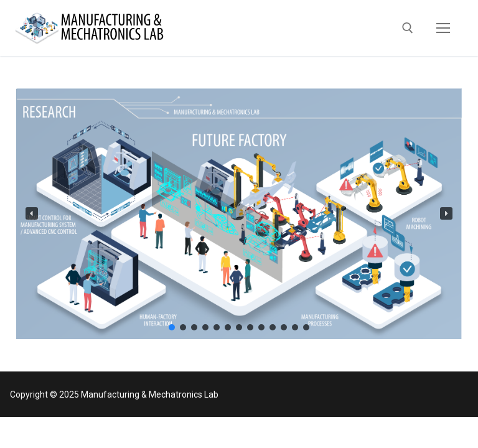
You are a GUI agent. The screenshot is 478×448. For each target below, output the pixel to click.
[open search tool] (408, 28)
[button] (32, 213)
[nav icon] (443, 28)
